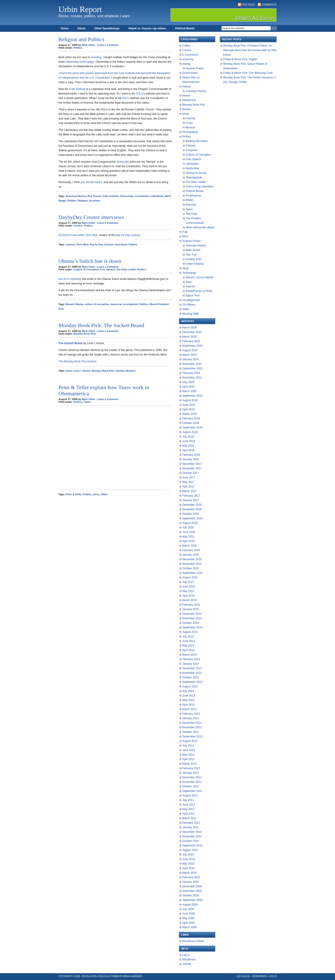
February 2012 (191, 768)
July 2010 (188, 855)
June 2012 (189, 750)
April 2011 (189, 814)
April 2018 (189, 450)
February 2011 (191, 823)
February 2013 (191, 714)
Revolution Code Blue (96, 976)
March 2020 (190, 391)
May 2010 (188, 864)
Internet (190, 286)
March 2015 (190, 600)
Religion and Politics (81, 39)
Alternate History (196, 246)
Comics (78, 226)
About (81, 28)
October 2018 (191, 423)
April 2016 (189, 541)
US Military (189, 305)
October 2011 (191, 786)
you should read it (91, 182)
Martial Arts (189, 100)
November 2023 (192, 364)
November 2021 (192, 378)
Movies (187, 109)
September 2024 (192, 346)
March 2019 (190, 414)
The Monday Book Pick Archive (77, 361)
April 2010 (189, 868)
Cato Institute (77, 89)
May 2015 (188, 591)
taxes (96, 494)
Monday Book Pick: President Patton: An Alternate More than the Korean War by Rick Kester (250, 50)
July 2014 (188, 637)
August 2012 (190, 741)
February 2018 (191, 455)
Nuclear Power (195, 68)
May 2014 (188, 646)
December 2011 (192, 777)
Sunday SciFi (194, 259)
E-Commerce (190, 55)
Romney (191, 205)
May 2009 (188, 918)
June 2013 (189, 696)
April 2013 (189, 705)
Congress (192, 150)
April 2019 (189, 409)
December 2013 (192, 668)
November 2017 (192, 468)
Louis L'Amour (82, 371)
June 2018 (189, 441)
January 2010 (191, 882)
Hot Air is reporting (70, 279)
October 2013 (191, 677)
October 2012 (191, 732)
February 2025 (191, 341)
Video (104, 494)
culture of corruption (97, 304)
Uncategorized (191, 300)
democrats (123, 162)
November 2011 (192, 782)
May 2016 (188, 537)
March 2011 (190, 818)
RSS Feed (248, 5)
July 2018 (188, 437)
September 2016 (192, 518)
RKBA (190, 200)
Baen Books (193, 250)
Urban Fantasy (195, 264)
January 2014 (191, 664)
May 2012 (188, 755)
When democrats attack (200, 227)
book (69, 371)
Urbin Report (80, 9)
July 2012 (188, 746)
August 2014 (190, 632)
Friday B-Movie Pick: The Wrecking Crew (248, 73)
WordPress (189, 960)
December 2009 (192, 886)
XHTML (187, 964)
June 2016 (189, 532)
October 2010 (191, 841)
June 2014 (189, 641)
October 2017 (191, 473)
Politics (78, 48)
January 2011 (191, 827)
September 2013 (192, 682)
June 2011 (189, 805)
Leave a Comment (108, 45)
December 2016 (192, 505)
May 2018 (188, 446)
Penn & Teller (73, 494)
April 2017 (189, 487)
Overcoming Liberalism (200, 187)
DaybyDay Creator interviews (91, 217)
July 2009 (188, 909)
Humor (186, 96)
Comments (269, 5)
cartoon (70, 244)
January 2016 (191, 555)
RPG (185, 236)
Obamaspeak (194, 177)
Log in (186, 955)
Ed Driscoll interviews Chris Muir (78, 235)
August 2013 (190, 686)
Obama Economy (196, 173)
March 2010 (190, 873)
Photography (190, 132)
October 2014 (191, 623)
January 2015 (191, 609)
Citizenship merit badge (80, 62)
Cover (189, 123)
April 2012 (189, 759)
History (187, 87)
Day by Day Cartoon (128, 235)
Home (65, 28)
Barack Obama (74, 304)
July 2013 (188, 691)
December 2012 (192, 723)
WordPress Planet (193, 941)
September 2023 (192, 368)
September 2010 (192, 846)
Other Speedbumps (107, 28)
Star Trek (191, 255)
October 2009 (191, 895)
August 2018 (190, 432)
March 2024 (190, 355)
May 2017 (188, 482)
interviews (121, 244)
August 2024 (190, 350)
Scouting (96, 57)
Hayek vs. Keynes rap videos (147, 28)
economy (188, 59)
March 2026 (190, 328)
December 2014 (192, 614)
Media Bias (192, 168)
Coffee (186, 46)
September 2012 (192, 736)
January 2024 (191, 359)
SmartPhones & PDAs (199, 291)
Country (191, 118)
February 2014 (191, 659)
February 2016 (191, 550)
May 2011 (188, 809)
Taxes (87, 402)
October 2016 (191, 514)
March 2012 (190, 764)
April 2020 (189, 387)
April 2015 (189, 596)
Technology (189, 273)
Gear (189, 282)
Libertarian (157, 196)
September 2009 (192, 900)
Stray (186, 268)
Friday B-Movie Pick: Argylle (240, 59)
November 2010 (192, 836)
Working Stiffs (191, 314)
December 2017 (192, 464)
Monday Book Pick (85, 334)
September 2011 (192, 791)
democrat (116, 304)
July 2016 (188, 527)
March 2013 (190, 709)
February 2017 (191, 496)
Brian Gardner (133, 976)
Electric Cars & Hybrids (200, 277)
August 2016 (190, 523)
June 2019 (189, 405)
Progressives (194, 196)
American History (76, 196)
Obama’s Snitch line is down (90, 261)
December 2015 (192, 559)
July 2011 (188, 800)
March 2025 (190, 337)
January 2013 (191, 718)
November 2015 (192, 564)
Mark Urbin (88, 45)
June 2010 (189, 859)
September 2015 (192, 573)
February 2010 (191, 877)
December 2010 (192, 832)
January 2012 (191, 773)
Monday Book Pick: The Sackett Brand (102, 325)
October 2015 (191, 568)
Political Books (185, 28)
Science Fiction (192, 241)
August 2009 (190, 905)
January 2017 (191, 500)
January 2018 (191, 459)
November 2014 (192, 618)
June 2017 (189, 478)
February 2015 (191, 605)
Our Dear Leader (126, 269)
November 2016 (192, 509)
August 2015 (190, 577)
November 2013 (192, 673)
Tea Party (192, 214)
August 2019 (190, 400)
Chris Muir (82, 244)
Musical (190, 127)
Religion (83, 201)
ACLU (139, 94)
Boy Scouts (94, 196)
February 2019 (191, 418)
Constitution (142, 196)
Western (130, 371)
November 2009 (192, 891)
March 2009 (190, 927)
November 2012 (192, 727)
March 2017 (190, 491)
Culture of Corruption (86, 269)
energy (187, 64)
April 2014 (189, 650)
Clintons (191, 146)
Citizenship (127, 196)
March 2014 (190, 655)
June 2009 (189, 914)
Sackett (120, 371)
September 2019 (192, 396)
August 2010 (190, 850)
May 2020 (188, 382)
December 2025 (192, 332)
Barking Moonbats (197, 141)
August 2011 (190, 796)
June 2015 (189, 587)
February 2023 (191, 373)
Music (186, 114)
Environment (190, 73)
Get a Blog (243, 976)
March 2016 (190, 546)
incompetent (130, 304)
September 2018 (192, 428)
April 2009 (189, 923)
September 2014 (192, 627)
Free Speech (108, 269)
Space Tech (193, 296)
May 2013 (188, 700)
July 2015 (188, 582)
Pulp (185, 232)
